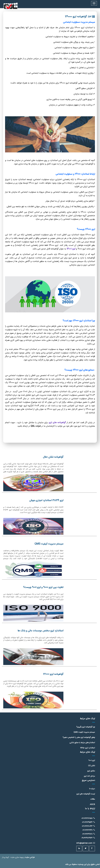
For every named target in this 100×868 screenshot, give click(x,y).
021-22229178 (89, 834)
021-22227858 (88, 818)
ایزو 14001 (71, 249)
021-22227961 (89, 830)
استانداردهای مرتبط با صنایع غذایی (82, 743)
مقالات (93, 799)
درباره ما (92, 789)
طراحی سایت (30, 857)
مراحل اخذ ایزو (89, 776)
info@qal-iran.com (86, 843)
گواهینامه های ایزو (57, 423)
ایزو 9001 (92, 760)
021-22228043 (88, 826)
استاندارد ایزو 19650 (87, 748)
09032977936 (88, 838)
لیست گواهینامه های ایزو (86, 794)
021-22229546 (88, 822)
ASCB (92, 804)
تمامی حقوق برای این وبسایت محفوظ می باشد (82, 864)
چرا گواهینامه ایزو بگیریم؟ (86, 727)
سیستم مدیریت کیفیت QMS (84, 732)
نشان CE (92, 766)
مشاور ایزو (91, 771)
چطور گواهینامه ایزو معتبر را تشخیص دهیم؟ (79, 737)
